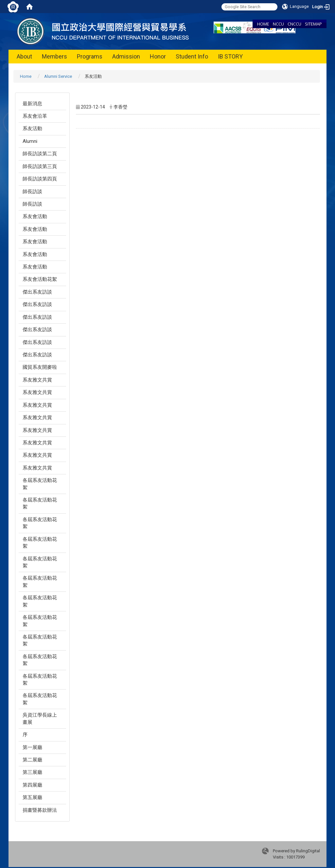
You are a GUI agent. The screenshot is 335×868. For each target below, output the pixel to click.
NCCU (278, 24)
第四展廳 (32, 785)
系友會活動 (35, 216)
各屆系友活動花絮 (40, 484)
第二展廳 (32, 760)
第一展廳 (32, 747)
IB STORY (230, 56)
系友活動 (32, 128)
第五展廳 (32, 797)
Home (26, 76)
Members (54, 56)
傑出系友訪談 (37, 292)
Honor (158, 56)
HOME (263, 24)
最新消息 (32, 104)
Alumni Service (58, 76)
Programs (90, 56)
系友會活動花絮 (40, 279)
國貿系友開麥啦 (40, 367)
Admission (126, 56)
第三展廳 (32, 772)
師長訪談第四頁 (40, 179)
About (24, 56)
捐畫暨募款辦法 (40, 810)
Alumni (30, 141)
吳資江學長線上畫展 (40, 718)
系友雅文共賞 (37, 380)
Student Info (192, 56)
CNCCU (294, 24)
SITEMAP (313, 24)
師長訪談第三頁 (40, 166)
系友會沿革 (35, 116)
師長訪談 (32, 192)
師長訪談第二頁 (40, 154)
